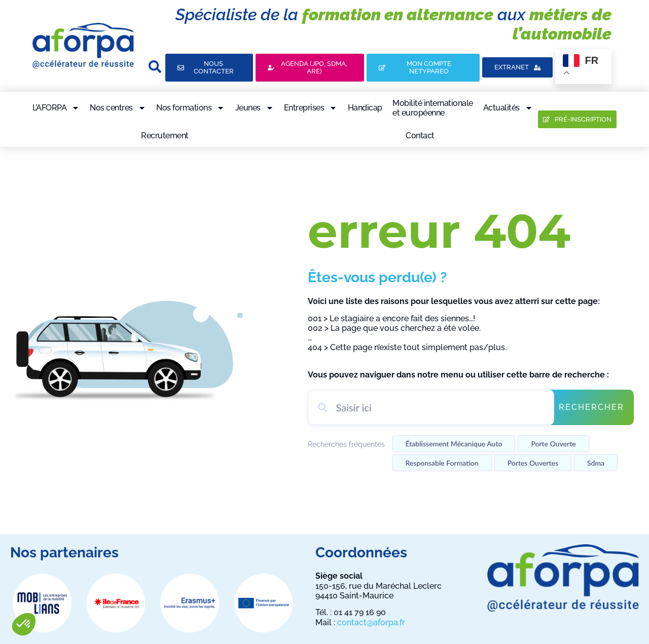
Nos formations (190, 108)
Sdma (596, 463)
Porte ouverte (553, 444)
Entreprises (311, 108)
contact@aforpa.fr (371, 622)
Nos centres (118, 108)
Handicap (365, 108)
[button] (24, 624)
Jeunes (255, 108)
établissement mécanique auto (454, 444)
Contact (420, 136)
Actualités (508, 108)
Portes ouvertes (533, 463)
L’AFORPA (56, 108)
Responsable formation (442, 463)
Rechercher (591, 407)
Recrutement (165, 136)
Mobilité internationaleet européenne (433, 108)
